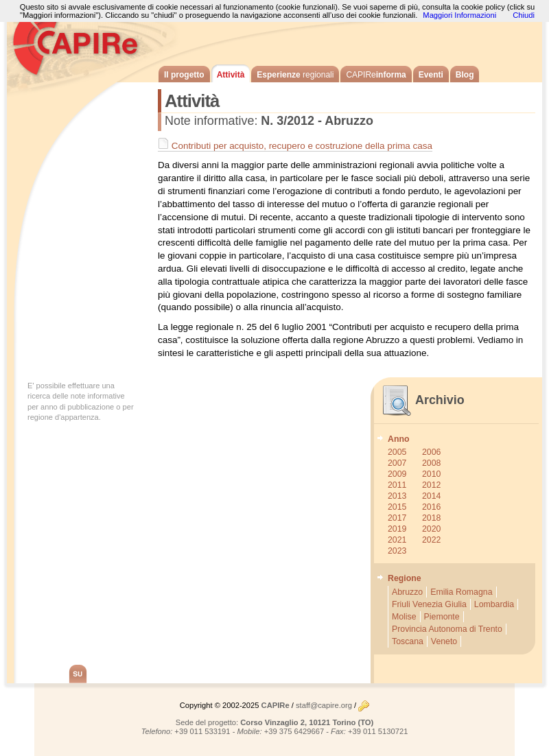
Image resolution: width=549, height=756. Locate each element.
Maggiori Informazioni (459, 15)
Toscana (408, 641)
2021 (397, 540)
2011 (397, 485)
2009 (397, 474)
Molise (404, 617)
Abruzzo (407, 592)
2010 (431, 474)
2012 (431, 485)
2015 (397, 507)
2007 (397, 463)
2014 (431, 496)
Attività (231, 75)
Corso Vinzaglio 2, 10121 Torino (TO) (307, 722)
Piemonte (442, 617)
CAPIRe (82, 41)
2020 (431, 529)
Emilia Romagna (461, 592)
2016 (431, 507)
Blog (465, 75)
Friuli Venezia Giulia (429, 604)
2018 (431, 518)
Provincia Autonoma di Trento (447, 629)
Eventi (431, 75)
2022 (431, 540)
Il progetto (184, 75)
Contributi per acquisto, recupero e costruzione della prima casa (295, 146)
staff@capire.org (324, 705)
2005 (397, 452)
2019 (397, 529)
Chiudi (524, 15)
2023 (397, 551)
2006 (431, 452)
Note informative (209, 121)
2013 (397, 496)
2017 (397, 518)
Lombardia (494, 604)
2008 (431, 463)
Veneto (444, 641)
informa (376, 75)
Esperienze (295, 75)
